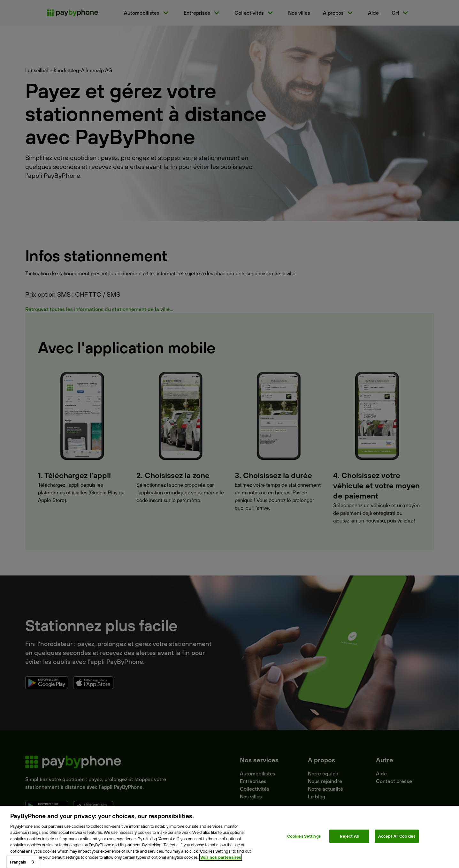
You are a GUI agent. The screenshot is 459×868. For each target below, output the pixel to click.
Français (18, 862)
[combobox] (23, 862)
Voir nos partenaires (221, 857)
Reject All (349, 836)
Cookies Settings (304, 836)
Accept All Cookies (397, 836)
